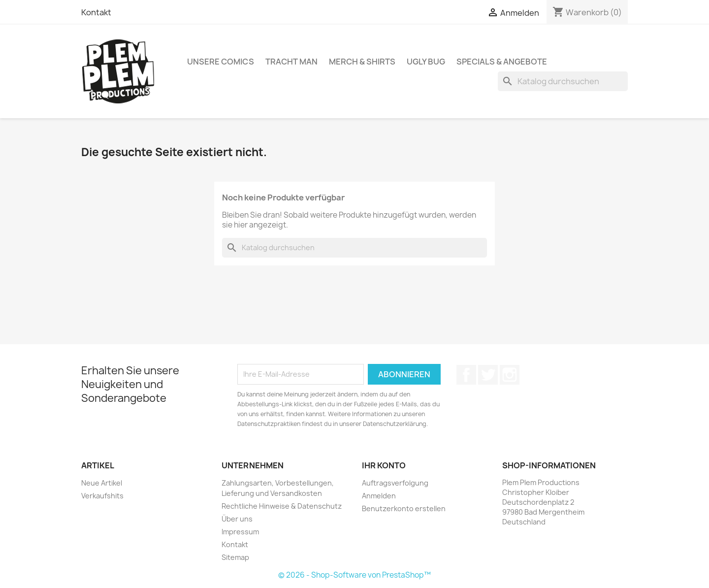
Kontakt (96, 12)
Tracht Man (291, 62)
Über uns (237, 519)
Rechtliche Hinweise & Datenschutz (282, 506)
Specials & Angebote (502, 62)
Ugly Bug (426, 62)
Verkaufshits (102, 496)
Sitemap (235, 557)
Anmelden (379, 496)
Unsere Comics (221, 62)
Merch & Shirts (362, 62)
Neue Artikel (102, 483)
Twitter (488, 375)
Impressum (240, 532)
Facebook (466, 375)
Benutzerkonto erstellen (404, 508)
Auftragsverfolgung (395, 483)
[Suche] (563, 81)
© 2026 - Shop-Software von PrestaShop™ (354, 575)
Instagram (510, 375)
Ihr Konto (384, 465)
